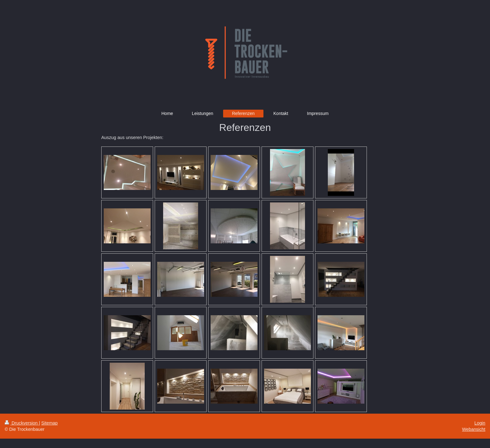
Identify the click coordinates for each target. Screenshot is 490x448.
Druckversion (22, 423)
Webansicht (474, 429)
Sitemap (49, 423)
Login (480, 423)
